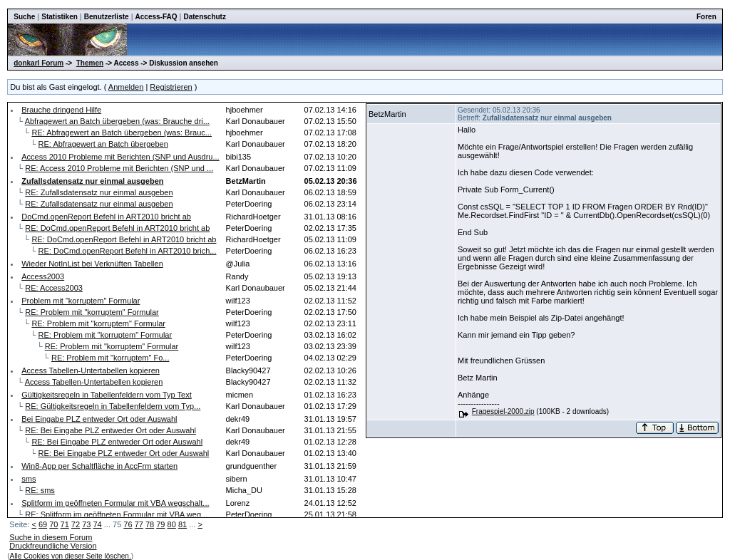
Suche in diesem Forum (51, 537)
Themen (90, 63)
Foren (706, 17)
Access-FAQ (156, 17)
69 (43, 524)
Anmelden (126, 87)
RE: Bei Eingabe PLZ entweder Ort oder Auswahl (110, 430)
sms (29, 479)
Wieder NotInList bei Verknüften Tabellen (92, 264)
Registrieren (171, 87)
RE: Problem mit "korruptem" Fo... (110, 358)
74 (97, 524)
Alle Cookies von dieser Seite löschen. (71, 556)
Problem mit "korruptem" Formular (81, 301)
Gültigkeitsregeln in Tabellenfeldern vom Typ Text (106, 395)
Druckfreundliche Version (53, 546)
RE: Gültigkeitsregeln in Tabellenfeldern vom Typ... (113, 406)
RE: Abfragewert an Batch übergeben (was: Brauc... (122, 133)
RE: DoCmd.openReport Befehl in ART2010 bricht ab (117, 228)
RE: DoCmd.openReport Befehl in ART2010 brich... (128, 251)
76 (128, 524)
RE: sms (40, 490)
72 (76, 524)
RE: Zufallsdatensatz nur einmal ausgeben (99, 192)
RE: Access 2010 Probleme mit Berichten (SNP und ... (119, 168)
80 (172, 524)
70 (53, 524)
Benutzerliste (107, 17)
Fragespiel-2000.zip (503, 411)
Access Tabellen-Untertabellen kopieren (91, 370)
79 (160, 524)
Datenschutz (204, 17)
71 (65, 524)
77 (139, 524)
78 (150, 524)
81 (182, 524)
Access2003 (43, 276)
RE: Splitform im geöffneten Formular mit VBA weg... (116, 514)
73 (86, 524)
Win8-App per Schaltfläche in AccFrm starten (99, 466)
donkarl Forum (38, 63)
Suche (24, 17)
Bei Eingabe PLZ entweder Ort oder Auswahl (99, 419)
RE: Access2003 (54, 288)
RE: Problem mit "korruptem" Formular (92, 312)
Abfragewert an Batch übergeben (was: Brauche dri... (117, 121)
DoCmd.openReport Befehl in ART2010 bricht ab (106, 217)
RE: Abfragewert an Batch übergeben (103, 144)
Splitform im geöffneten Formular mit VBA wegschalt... (115, 503)
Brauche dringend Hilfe (61, 110)
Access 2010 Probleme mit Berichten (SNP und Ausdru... (120, 157)
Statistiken (60, 17)
